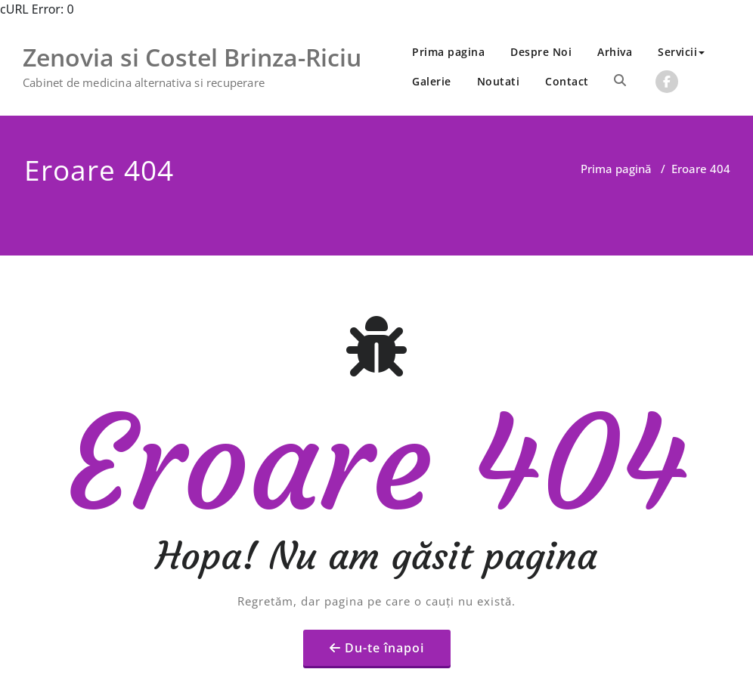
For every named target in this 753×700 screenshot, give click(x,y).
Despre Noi (541, 52)
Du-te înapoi (384, 617)
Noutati (499, 81)
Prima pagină (616, 169)
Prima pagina (448, 52)
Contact (567, 81)
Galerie (432, 81)
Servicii (681, 52)
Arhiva (615, 52)
